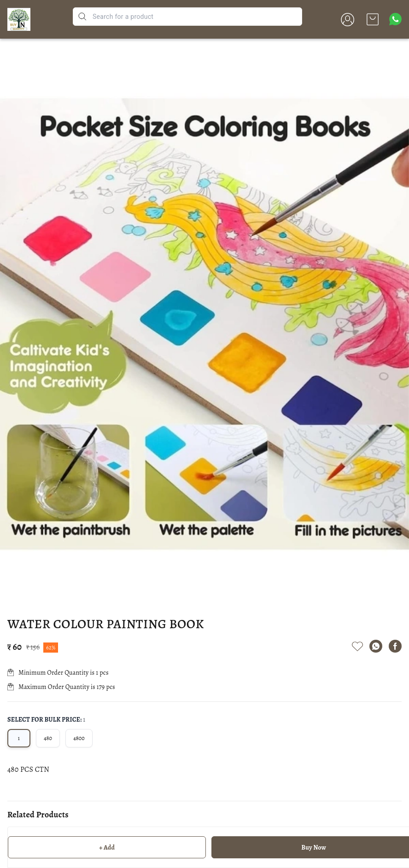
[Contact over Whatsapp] (395, 19)
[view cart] (373, 19)
